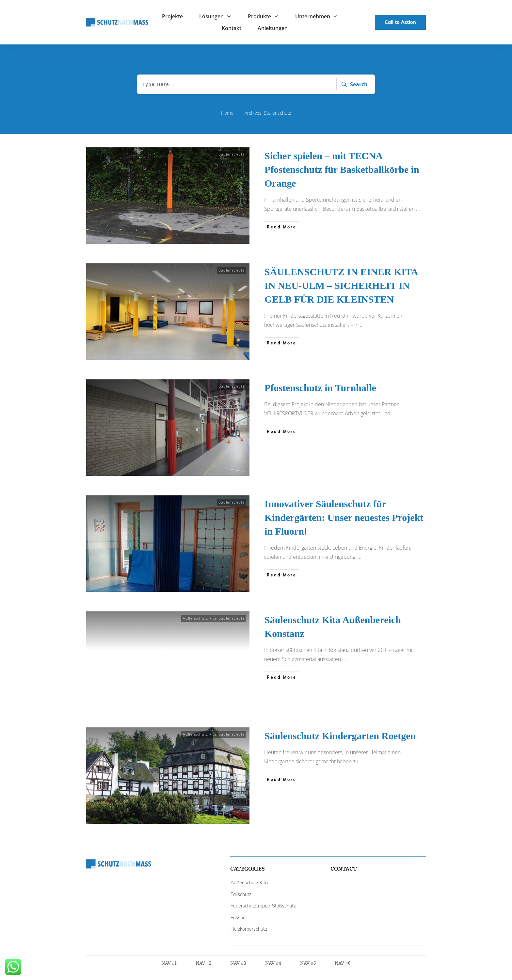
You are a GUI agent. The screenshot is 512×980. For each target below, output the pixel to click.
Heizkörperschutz (249, 929)
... (418, 209)
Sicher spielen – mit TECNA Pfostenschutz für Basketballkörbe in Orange (342, 169)
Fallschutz (241, 894)
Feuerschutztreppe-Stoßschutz (263, 906)
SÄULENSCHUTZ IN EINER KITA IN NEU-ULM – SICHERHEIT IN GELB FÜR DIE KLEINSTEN (341, 285)
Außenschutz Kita (200, 618)
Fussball (239, 918)
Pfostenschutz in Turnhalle (320, 388)
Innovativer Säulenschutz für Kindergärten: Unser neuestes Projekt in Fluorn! (344, 517)
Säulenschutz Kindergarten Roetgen (340, 736)
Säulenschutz (232, 154)
